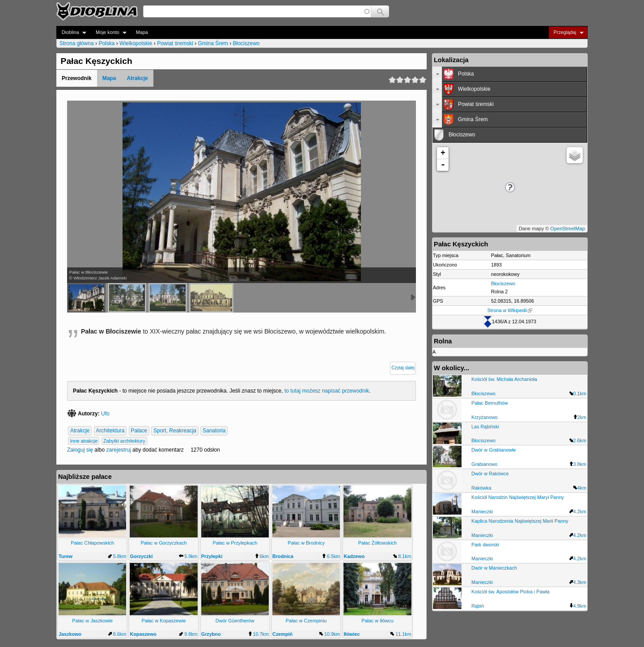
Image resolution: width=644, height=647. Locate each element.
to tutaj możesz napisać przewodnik (327, 391)
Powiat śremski (175, 43)
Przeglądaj (566, 32)
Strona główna (77, 43)
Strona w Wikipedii (510, 310)
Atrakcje (137, 78)
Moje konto (108, 32)
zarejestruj (118, 450)
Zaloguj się (80, 450)
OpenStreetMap (568, 228)
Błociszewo (246, 43)
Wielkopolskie (136, 43)
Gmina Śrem (213, 43)
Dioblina (71, 32)
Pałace (139, 431)
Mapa (142, 32)
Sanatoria (214, 431)
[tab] (510, 74)
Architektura (110, 431)
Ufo (105, 414)
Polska (106, 43)
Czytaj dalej (403, 368)
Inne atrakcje (84, 441)
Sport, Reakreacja (175, 431)
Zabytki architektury (124, 441)
